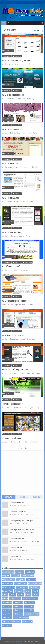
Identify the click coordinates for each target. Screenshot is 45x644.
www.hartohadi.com (16, 548)
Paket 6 (28, 595)
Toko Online (7, 618)
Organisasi (19, 591)
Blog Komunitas (28, 576)
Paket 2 (36, 591)
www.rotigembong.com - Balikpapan (21, 521)
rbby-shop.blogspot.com (12, 404)
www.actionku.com (16, 556)
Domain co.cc (22, 587)
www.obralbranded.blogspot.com (16, 60)
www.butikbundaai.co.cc (12, 129)
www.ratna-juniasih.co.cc (13, 95)
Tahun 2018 (18, 614)
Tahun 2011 (7, 606)
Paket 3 (5, 595)
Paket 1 (28, 591)
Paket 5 (20, 595)
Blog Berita (19, 572)
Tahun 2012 (18, 606)
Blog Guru (6, 576)
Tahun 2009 (18, 602)
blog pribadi (31, 580)
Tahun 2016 (29, 610)
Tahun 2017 (7, 614)
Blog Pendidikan (8, 580)
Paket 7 (36, 595)
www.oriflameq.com (11, 198)
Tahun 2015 (18, 610)
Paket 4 (13, 595)
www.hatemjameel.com (17, 539)
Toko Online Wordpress (11, 622)
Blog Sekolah (7, 583)
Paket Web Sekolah (30, 599)
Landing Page (7, 591)
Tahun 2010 (17, 56)
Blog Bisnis (30, 572)
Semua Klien (7, 56)
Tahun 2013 (29, 606)
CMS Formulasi (20, 583)
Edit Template (35, 587)
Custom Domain (9, 587)
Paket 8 (5, 599)
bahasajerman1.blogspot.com (15, 369)
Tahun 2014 (7, 610)
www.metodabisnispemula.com (15, 301)
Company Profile (35, 583)
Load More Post (23, 448)
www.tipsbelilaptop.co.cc (13, 335)
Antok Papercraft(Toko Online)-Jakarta (22, 530)
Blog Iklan (16, 576)
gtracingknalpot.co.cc (12, 438)
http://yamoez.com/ (11, 266)
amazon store (8, 572)
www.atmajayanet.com (12, 232)
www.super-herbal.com (17, 503)
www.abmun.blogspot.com (18, 512)
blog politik (21, 580)
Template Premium (32, 614)
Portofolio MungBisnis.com (13, 642)
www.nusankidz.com (11, 163)
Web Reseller (27, 262)
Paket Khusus (15, 599)
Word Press (7, 625)
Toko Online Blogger (21, 618)
